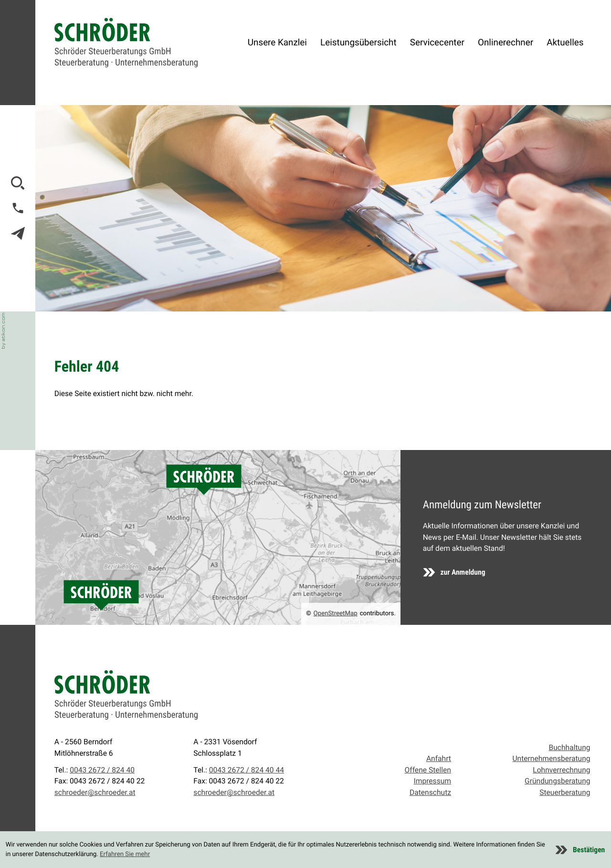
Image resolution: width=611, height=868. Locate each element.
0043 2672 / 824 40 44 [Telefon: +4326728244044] (247, 770)
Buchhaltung (569, 748)
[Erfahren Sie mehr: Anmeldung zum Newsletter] (454, 572)
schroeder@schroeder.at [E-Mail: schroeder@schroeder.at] (95, 793)
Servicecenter (437, 43)
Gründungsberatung (558, 781)
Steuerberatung (565, 793)
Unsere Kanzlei (277, 43)
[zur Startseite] (126, 43)
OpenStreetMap (336, 614)
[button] (18, 208)
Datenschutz (430, 793)
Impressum (432, 781)
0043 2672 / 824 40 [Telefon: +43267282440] (102, 770)
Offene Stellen (428, 770)
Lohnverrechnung (561, 770)
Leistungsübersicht (358, 43)
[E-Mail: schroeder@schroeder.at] (18, 233)
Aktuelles (565, 43)
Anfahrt (439, 759)
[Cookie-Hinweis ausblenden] (580, 850)
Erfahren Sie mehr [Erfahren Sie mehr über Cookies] (125, 854)
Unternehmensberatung (551, 759)
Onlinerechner (506, 43)
